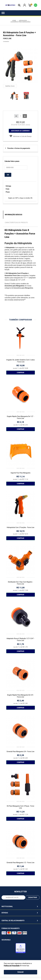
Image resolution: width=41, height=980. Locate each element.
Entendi (20, 972)
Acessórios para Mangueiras (20, 22)
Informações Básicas (14, 215)
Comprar (20, 373)
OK (8, 175)
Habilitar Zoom (10, 86)
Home (14, 21)
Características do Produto (16, 223)
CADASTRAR (32, 897)
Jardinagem (23, 21)
